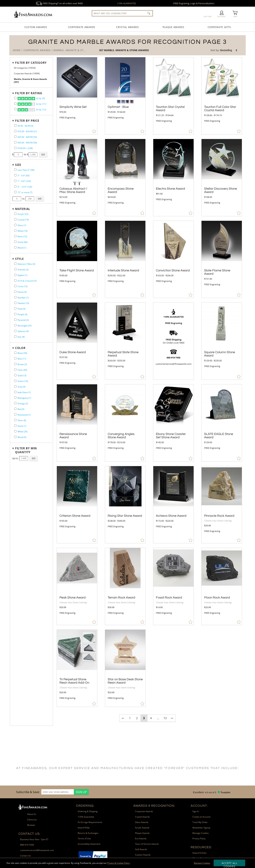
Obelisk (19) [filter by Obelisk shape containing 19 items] (23, 303)
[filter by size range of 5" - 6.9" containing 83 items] (15, 175)
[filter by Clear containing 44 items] (15, 370)
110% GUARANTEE (126, 3)
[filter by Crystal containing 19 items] (15, 219)
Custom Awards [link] (143, 855)
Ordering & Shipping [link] (88, 811)
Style (19, 259)
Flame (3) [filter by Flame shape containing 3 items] (22, 292)
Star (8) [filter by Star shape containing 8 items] (21, 337)
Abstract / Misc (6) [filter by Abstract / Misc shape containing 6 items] (26, 264)
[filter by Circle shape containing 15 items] (15, 286)
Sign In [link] (196, 811)
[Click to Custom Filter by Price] (43, 154)
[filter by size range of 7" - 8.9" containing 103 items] (15, 181)
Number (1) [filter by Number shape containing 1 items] (23, 298)
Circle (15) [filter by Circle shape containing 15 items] (23, 286)
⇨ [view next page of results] (172, 718)
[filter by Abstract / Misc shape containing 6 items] (15, 264)
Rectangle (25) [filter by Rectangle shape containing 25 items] (25, 326)
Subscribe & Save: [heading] (28, 792)
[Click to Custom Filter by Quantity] (34, 458)
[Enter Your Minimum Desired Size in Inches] (17, 199)
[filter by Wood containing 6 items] (15, 437)
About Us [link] (32, 814)
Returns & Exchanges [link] (88, 833)
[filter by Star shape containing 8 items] (15, 336)
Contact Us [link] (26, 856)
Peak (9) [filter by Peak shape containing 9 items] (21, 309)
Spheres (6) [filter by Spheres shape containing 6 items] (23, 331)
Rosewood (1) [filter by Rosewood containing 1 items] (24, 415)
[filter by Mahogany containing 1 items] (15, 398)
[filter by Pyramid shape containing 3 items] (15, 320)
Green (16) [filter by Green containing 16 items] (23, 381)
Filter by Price (27, 121)
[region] (52, 792)
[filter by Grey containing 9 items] (15, 386)
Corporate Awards (82, 27)
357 (102, 50)
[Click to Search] (149, 13)
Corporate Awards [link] (144, 811)
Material (23, 209)
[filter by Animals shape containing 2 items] (15, 269)
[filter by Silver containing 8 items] (15, 420)
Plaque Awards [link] (142, 833)
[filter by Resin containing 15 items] (15, 236)
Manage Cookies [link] (201, 833)
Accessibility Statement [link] (89, 844)
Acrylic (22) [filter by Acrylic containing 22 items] (23, 214)
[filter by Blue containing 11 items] (15, 358)
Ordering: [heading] (85, 806)
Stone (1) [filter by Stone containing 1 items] (22, 426)
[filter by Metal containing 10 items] (15, 231)
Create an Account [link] (201, 817)
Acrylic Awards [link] (142, 828)
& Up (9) (31, 99)
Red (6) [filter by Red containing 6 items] (21, 409)
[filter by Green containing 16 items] (15, 381)
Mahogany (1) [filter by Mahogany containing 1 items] (24, 398)
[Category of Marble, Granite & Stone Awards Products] (128, 45)
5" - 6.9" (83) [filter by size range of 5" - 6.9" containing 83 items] (24, 176)
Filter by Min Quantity (26, 450)
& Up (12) (32, 110)
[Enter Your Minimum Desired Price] (18, 155)
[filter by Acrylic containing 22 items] (15, 214)
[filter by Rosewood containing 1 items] (15, 414)
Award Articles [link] (199, 853)
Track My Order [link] (200, 822)
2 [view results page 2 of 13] (137, 718)
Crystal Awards (127, 27)
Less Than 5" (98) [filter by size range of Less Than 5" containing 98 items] (26, 170)
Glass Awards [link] (142, 822)
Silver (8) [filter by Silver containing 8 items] (22, 420)
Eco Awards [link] (141, 838)
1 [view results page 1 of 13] (130, 718)
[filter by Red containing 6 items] (15, 409)
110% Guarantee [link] (86, 817)
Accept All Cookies (229, 864)
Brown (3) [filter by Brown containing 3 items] (22, 364)
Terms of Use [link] (84, 838)
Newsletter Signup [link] (201, 828)
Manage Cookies (202, 863)
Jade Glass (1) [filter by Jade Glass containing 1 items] (24, 392)
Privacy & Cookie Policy (118, 863)
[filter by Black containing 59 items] (15, 353)
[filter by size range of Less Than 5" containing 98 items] (15, 170)
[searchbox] (122, 13)
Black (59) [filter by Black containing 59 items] (22, 353)
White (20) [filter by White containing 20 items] (23, 432)
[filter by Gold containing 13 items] (15, 375)
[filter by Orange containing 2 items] (15, 403)
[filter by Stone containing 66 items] (15, 242)
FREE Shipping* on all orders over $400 (59, 3)
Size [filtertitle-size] (18, 165)
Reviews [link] (31, 825)
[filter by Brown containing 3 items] (15, 364)
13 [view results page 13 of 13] (165, 718)
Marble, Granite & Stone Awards (126, 50)
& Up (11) (32, 104)
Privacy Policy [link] (199, 838)
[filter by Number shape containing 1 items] (15, 297)
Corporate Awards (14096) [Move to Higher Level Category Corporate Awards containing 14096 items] (27, 73)
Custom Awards (36, 27)
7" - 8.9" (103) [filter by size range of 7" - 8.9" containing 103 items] (24, 181)
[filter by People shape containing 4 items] (15, 314)
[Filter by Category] (30, 63)
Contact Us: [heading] (29, 834)
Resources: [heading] (201, 847)
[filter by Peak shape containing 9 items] (15, 308)
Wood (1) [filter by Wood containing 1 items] (22, 248)
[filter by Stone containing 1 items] (15, 426)
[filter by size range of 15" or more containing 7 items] (15, 192)
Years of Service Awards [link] (147, 844)
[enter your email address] (58, 792)
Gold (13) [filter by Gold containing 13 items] (22, 376)
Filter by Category (31, 63)
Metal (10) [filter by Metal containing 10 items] (23, 231)
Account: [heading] (199, 806)
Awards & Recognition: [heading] (154, 806)
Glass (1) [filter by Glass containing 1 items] (22, 225)
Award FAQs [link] (84, 828)
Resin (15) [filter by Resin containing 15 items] (22, 236)
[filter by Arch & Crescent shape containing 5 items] (15, 280)
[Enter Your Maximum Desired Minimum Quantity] (24, 458)
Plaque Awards (173, 27)
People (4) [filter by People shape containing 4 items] (22, 314)
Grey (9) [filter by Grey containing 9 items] (21, 387)
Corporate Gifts (219, 27)
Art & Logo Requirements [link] (90, 822)
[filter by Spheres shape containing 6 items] (15, 331)
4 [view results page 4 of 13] (151, 718)
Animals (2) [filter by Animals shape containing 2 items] (23, 270)
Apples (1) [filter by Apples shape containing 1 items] (22, 275)
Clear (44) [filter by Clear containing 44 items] (22, 370)
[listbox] (229, 50)
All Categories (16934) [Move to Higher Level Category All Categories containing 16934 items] (25, 68)
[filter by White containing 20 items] (15, 431)
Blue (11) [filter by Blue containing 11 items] (22, 359)
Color (20, 348)
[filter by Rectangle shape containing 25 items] (15, 325)
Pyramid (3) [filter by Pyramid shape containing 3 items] (23, 320)
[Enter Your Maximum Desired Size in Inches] (30, 199)
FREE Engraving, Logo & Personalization (194, 3)
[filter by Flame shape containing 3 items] (15, 292)
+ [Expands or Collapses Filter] (13, 63)
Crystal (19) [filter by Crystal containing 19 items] (23, 220)
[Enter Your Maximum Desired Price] (33, 155)
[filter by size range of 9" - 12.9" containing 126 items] (15, 186)
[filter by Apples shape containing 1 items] (15, 275)
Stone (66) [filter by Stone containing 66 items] (23, 242)
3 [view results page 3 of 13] (144, 718)
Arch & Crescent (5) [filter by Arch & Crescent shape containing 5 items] (27, 281)
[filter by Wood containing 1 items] (15, 247)
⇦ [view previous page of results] (123, 718)
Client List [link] (32, 820)
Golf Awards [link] (141, 849)
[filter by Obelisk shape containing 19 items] (15, 303)
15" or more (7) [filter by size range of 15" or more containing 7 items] (25, 192)
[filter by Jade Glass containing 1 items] (15, 392)
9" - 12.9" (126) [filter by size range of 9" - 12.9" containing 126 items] (25, 187)
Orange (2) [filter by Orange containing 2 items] (23, 404)
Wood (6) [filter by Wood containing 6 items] (22, 437)
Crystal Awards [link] (142, 817)
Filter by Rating (29, 93)
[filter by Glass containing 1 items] (15, 225)
